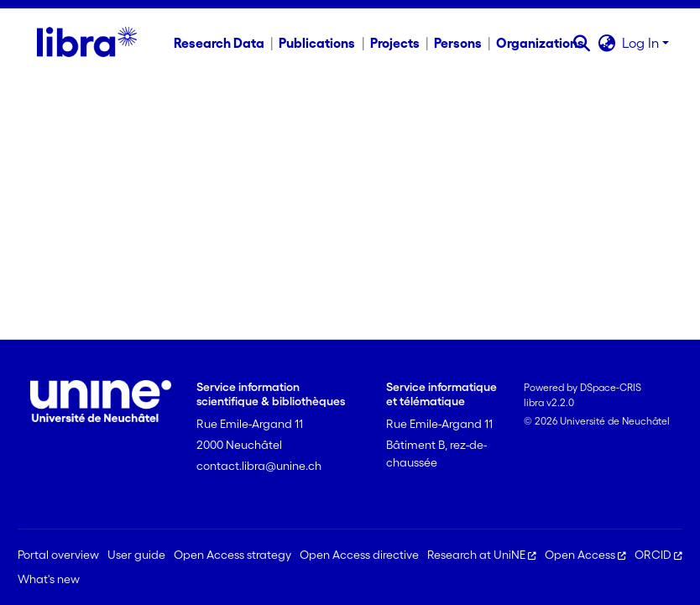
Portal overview (58, 555)
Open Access (585, 555)
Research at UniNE (482, 555)
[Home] (87, 43)
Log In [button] (642, 43)
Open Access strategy (232, 555)
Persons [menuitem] (458, 43)
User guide (136, 555)
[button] (581, 43)
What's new (49, 579)
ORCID (658, 555)
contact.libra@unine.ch (259, 466)
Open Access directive (359, 555)
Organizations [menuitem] (540, 43)
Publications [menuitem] (317, 43)
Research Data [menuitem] (219, 43)
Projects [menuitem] (395, 43)
